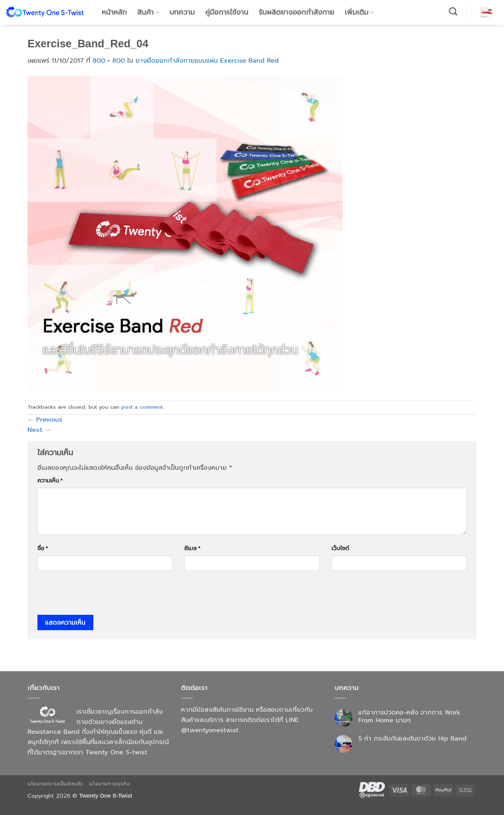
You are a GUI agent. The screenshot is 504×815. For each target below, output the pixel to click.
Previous (45, 420)
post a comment (142, 407)
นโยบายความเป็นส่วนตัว (56, 784)
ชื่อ (43, 548)
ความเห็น (50, 480)
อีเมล (192, 548)
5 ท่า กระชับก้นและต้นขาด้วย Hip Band (412, 739)
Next (39, 430)
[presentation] (97, 595)
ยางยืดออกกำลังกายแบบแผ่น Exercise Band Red (207, 61)
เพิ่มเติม (359, 12)
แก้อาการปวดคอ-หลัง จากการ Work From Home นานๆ (409, 716)
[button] (487, 13)
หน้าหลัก (114, 12)
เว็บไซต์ (340, 548)
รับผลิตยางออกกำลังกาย (296, 12)
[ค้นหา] (453, 11)
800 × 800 (109, 61)
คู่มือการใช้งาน (227, 12)
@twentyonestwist (210, 730)
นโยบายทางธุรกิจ (110, 784)
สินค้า (148, 12)
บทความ (182, 12)
